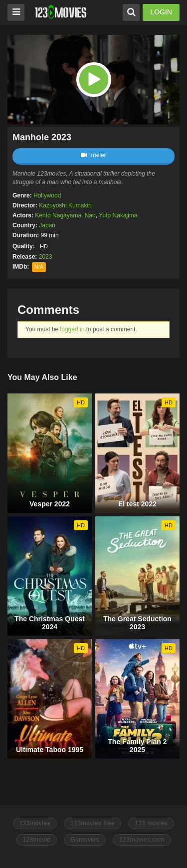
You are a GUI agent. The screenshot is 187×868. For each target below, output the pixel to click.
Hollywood (47, 195)
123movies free (93, 823)
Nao (90, 215)
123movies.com (142, 840)
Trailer (93, 155)
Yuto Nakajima (118, 215)
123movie (36, 840)
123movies (35, 823)
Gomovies (85, 840)
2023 (46, 257)
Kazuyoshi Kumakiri (65, 205)
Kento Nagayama (58, 215)
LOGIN (161, 12)
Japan (47, 225)
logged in (73, 329)
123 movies (151, 823)
